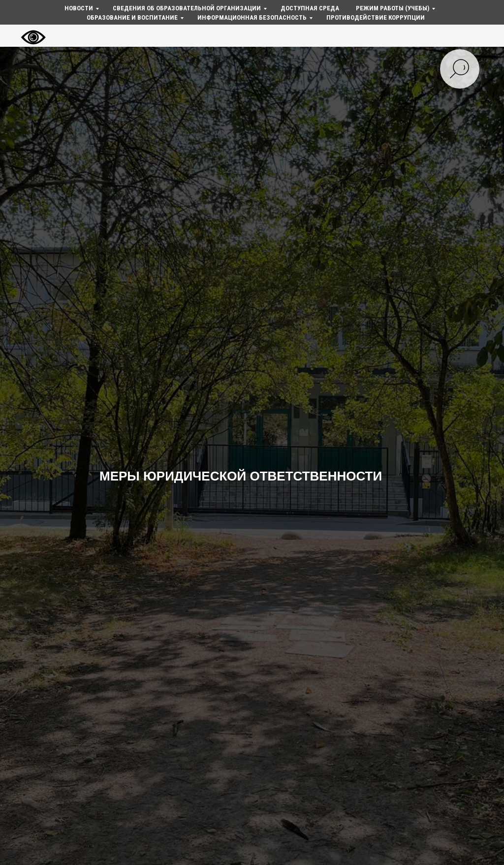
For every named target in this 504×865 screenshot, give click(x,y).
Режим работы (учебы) (393, 8)
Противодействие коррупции (376, 17)
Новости (79, 8)
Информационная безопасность (252, 17)
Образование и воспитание (132, 17)
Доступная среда (310, 8)
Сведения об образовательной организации (187, 8)
